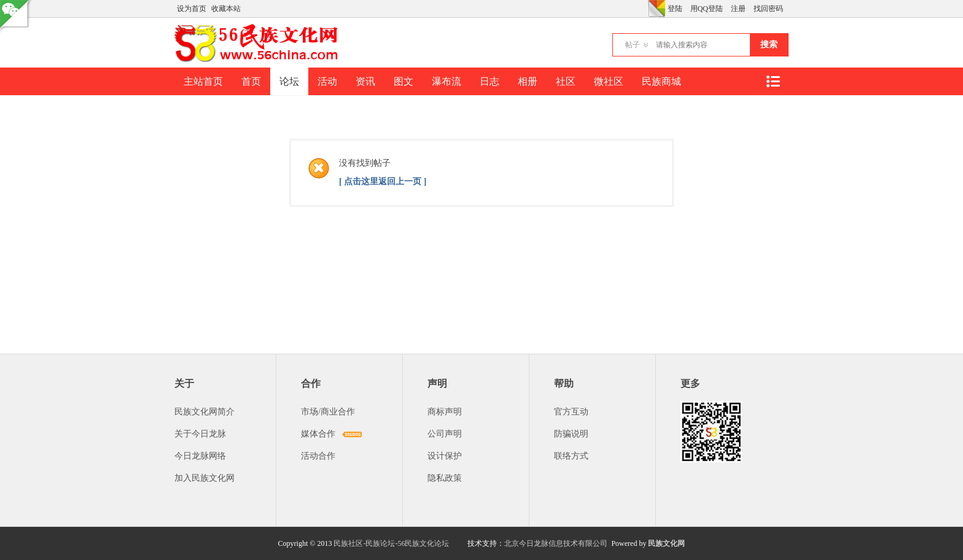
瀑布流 (446, 81)
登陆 (675, 9)
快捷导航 (773, 81)
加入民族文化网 (205, 478)
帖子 (633, 45)
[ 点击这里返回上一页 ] (383, 181)
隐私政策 (445, 478)
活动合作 (318, 456)
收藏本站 (226, 9)
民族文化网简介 (205, 412)
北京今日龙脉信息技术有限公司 (556, 543)
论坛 (289, 81)
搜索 (769, 45)
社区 (566, 81)
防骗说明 (571, 434)
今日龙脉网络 (200, 456)
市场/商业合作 (328, 412)
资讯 (365, 81)
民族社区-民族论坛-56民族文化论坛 (391, 543)
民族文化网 (666, 543)
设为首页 (192, 9)
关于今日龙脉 (200, 434)
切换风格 (657, 9)
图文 (404, 81)
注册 (738, 9)
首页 (251, 81)
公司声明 (445, 434)
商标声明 (445, 412)
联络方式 (571, 456)
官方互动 (571, 412)
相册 (528, 81)
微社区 (609, 81)
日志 (489, 81)
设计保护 (445, 456)
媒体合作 (318, 434)
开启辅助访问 (645, 9)
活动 (327, 81)
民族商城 (661, 81)
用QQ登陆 (707, 9)
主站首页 (203, 81)
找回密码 (768, 9)
